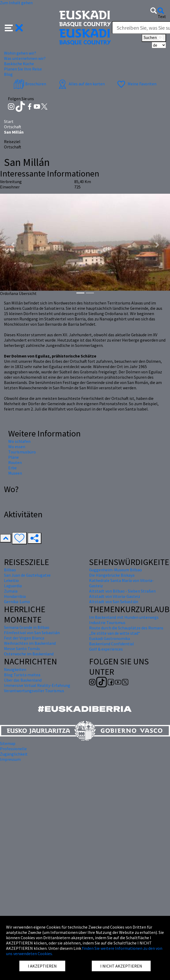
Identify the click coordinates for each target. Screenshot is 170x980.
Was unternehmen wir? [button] (25, 58)
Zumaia (11, 591)
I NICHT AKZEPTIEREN (121, 966)
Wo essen (17, 447)
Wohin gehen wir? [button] (20, 53)
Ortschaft (13, 127)
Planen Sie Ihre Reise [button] (23, 69)
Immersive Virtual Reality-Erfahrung (37, 685)
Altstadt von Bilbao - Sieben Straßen (122, 591)
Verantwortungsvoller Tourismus (34, 691)
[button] (14, 27)
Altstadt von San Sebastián (114, 602)
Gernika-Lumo (17, 602)
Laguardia (13, 586)
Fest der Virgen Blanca (24, 638)
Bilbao (10, 570)
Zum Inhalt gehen (16, 3)
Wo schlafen (19, 441)
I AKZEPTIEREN (42, 966)
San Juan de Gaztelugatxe (27, 575)
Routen (15, 462)
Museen (15, 473)
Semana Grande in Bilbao (27, 627)
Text (162, 16)
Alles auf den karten (81, 84)
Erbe (12, 468)
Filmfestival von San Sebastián (32, 633)
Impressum (10, 759)
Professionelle (13, 749)
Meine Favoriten (136, 84)
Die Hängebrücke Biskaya (112, 575)
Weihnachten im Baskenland (30, 643)
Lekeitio (11, 580)
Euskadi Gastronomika (110, 638)
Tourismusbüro (22, 452)
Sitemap (8, 743)
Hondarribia (15, 596)
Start (9, 121)
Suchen (154, 38)
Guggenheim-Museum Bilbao (115, 570)
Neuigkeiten (15, 669)
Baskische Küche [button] (19, 64)
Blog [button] (8, 74)
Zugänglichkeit (14, 754)
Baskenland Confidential (112, 644)
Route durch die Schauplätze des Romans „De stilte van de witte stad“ (126, 630)
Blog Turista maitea (22, 675)
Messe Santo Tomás (22, 648)
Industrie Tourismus (107, 623)
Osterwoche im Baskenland (29, 654)
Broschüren (30, 84)
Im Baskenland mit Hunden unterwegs (124, 617)
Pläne (14, 457)
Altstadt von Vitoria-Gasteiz (115, 596)
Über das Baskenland (23, 680)
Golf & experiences (106, 649)
